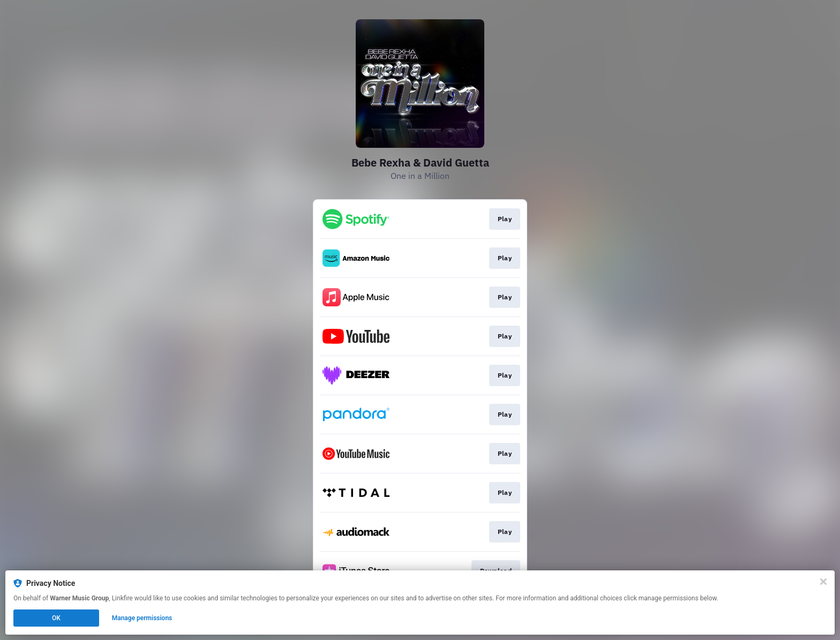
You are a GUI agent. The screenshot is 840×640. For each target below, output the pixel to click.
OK (56, 618)
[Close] (823, 582)
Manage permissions (142, 618)
